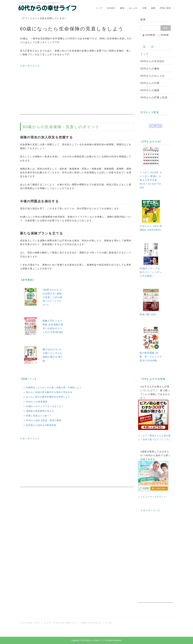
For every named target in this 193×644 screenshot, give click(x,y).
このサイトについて (91, 623)
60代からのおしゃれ (153, 76)
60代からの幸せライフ (95, 640)
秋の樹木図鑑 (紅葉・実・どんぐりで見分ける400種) (151, 357)
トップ (99, 8)
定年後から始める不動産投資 (41, 425)
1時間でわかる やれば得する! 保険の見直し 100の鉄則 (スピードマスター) (53, 297)
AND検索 (149, 35)
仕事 (144, 8)
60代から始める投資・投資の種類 (44, 420)
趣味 (122, 8)
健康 (153, 8)
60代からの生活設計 (153, 61)
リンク (108, 623)
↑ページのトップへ (30, 623)
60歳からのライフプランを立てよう (45, 406)
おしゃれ (133, 8)
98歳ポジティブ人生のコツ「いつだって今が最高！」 (151, 272)
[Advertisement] (77, 93)
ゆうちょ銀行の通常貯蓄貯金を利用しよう (48, 397)
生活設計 (111, 8)
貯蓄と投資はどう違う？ (39, 416)
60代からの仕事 (150, 83)
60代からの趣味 (150, 69)
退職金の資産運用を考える (40, 411)
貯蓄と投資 (165, 8)
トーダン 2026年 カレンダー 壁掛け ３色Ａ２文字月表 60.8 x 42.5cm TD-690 (151, 180)
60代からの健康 (150, 90)
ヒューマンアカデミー (154, 497)
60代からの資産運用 (37, 402)
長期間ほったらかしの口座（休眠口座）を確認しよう (54, 387)
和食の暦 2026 (148, 314)
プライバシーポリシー (65, 623)
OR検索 (163, 35)
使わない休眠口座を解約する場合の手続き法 (49, 392)
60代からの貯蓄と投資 (154, 97)
